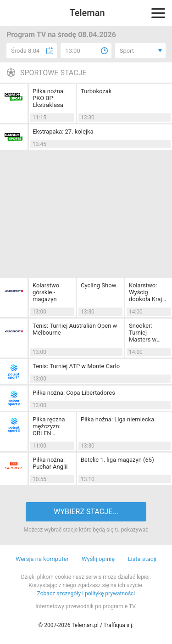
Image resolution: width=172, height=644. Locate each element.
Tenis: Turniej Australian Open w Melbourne (75, 329)
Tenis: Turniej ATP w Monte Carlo (76, 366)
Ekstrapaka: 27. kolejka (63, 132)
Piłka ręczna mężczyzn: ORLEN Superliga (49, 426)
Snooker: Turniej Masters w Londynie (143, 333)
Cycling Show (98, 285)
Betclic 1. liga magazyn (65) (117, 460)
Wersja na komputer (42, 559)
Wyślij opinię (98, 559)
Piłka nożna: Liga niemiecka (117, 419)
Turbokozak (96, 91)
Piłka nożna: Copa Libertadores (74, 393)
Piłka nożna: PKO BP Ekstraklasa (49, 98)
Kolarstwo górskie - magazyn (46, 292)
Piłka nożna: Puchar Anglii (50, 463)
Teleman (87, 13)
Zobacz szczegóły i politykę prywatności (86, 594)
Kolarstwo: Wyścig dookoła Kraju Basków (147, 292)
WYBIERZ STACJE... (86, 512)
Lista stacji (142, 559)
